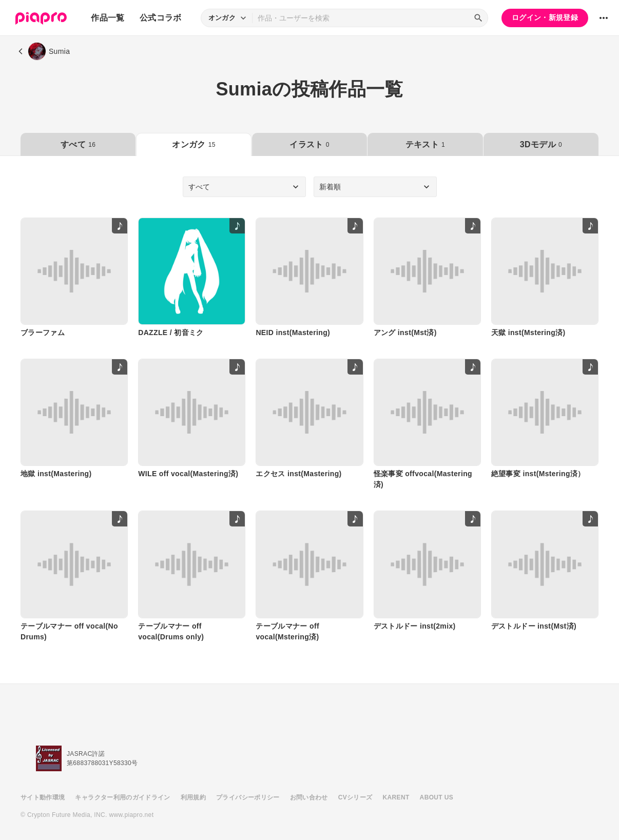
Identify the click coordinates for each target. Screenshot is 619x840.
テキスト (425, 144)
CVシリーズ (355, 797)
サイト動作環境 (43, 797)
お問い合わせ (309, 797)
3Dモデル (541, 144)
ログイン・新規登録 (545, 17)
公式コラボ (161, 18)
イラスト (309, 144)
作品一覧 (108, 18)
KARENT (396, 797)
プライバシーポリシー (248, 797)
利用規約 (193, 797)
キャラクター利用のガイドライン (122, 797)
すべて (78, 144)
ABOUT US (437, 797)
